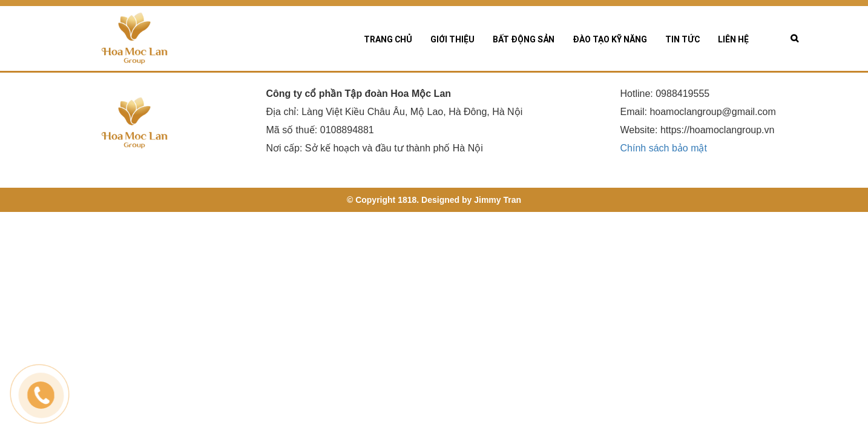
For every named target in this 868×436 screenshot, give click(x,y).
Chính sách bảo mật (664, 149)
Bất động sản (524, 39)
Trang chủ (388, 39)
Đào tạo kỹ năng (610, 39)
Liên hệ (733, 39)
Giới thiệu (452, 39)
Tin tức (682, 39)
